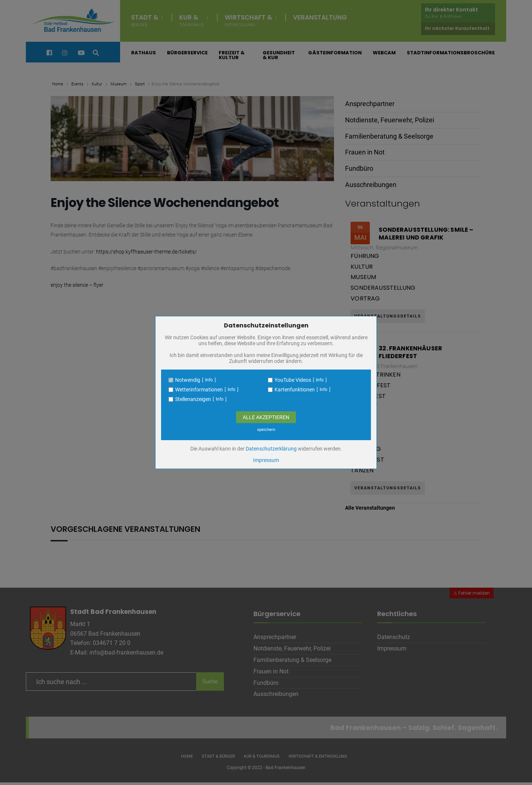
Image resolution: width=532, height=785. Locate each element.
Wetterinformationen (199, 390)
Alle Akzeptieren (266, 417)
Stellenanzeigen (193, 399)
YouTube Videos (293, 380)
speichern (266, 430)
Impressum (266, 460)
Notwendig (188, 380)
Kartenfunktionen (295, 390)
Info (209, 380)
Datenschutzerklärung (271, 449)
